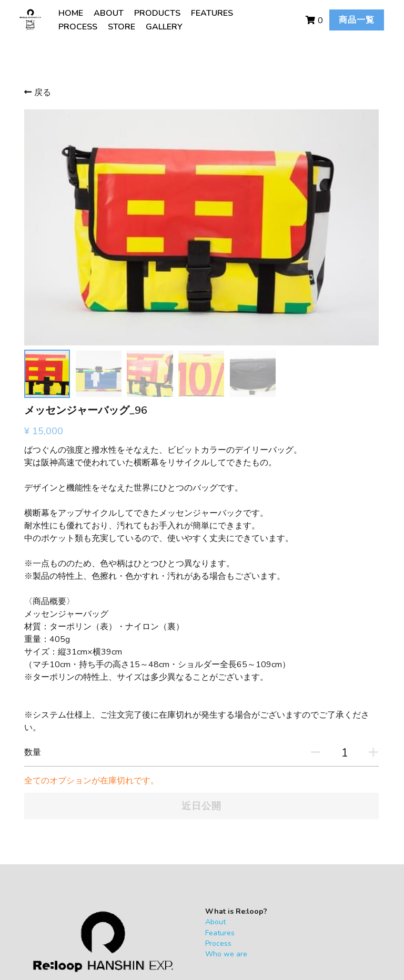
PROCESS (77, 27)
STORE (120, 27)
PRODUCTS (156, 13)
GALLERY (163, 27)
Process (128, 799)
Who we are (136, 810)
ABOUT (108, 13)
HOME (70, 13)
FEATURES (211, 13)
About (125, 778)
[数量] (300, 609)
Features (129, 788)
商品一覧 (340, 20)
